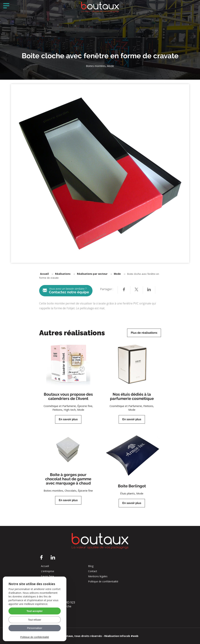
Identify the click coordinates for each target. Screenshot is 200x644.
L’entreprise (48, 571)
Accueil (44, 274)
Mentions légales (98, 576)
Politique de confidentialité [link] (35, 637)
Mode (117, 274)
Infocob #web (129, 636)
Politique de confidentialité (103, 582)
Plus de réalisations (144, 333)
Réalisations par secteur (92, 274)
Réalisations (63, 274)
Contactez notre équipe (66, 291)
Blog (91, 566)
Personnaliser (35, 628)
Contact (93, 571)
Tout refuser (35, 620)
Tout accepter (35, 611)
